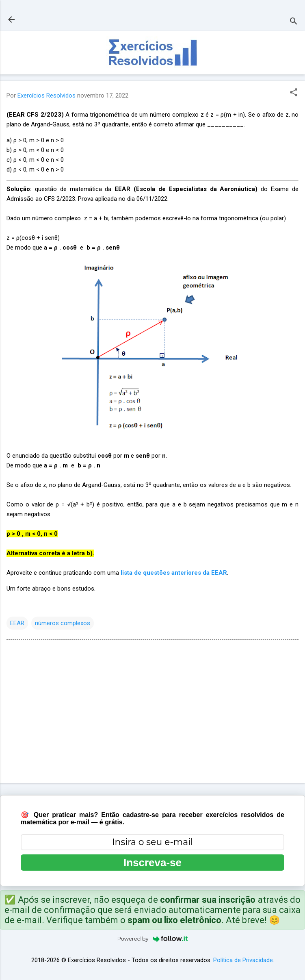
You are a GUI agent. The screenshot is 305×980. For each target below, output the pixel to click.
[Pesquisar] (294, 22)
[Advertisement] (152, 713)
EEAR (17, 623)
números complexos (63, 623)
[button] (294, 93)
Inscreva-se (152, 863)
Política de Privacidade (243, 960)
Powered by (153, 939)
